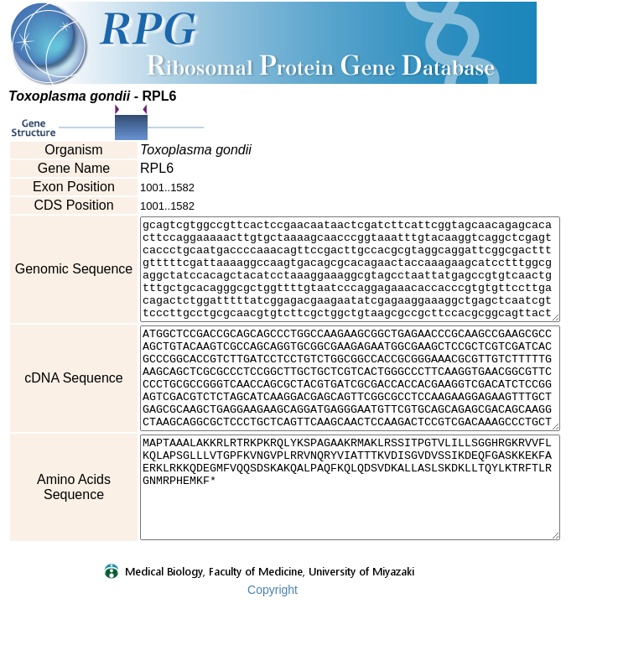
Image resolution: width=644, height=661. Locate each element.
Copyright (273, 650)
